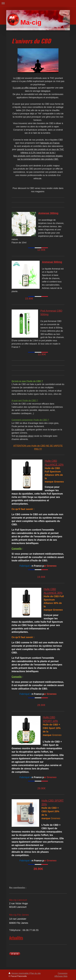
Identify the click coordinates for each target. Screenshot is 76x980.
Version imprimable (19, 973)
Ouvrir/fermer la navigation (38, 3)
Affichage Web (61, 976)
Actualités (16, 938)
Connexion (63, 973)
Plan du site (35, 973)
